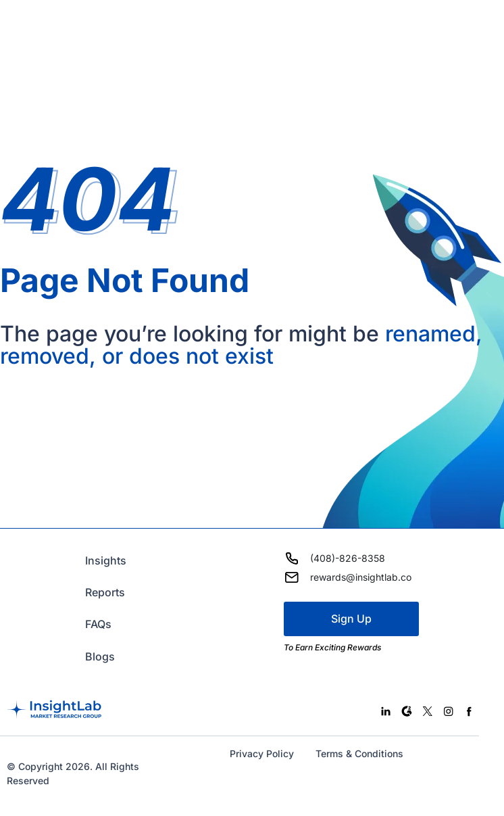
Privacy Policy (262, 753)
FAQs (98, 624)
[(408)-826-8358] (292, 558)
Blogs (100, 656)
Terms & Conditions (359, 753)
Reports (105, 592)
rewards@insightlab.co (361, 577)
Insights (106, 560)
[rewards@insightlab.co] (292, 577)
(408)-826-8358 (348, 558)
